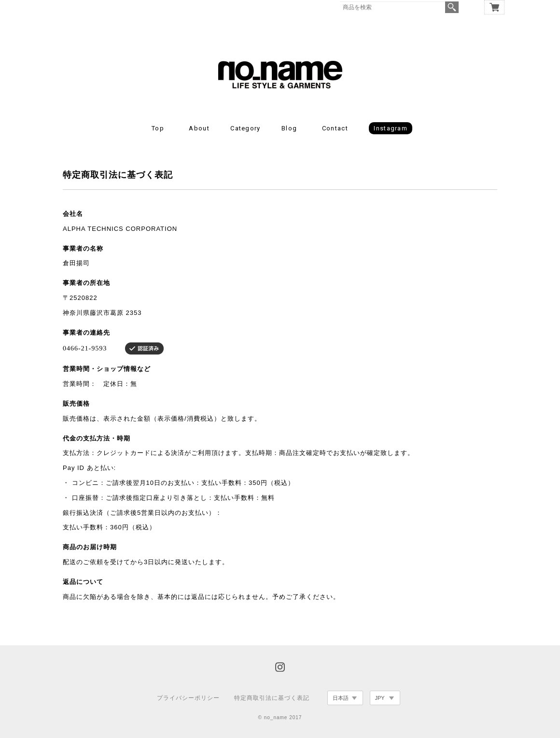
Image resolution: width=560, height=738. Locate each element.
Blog (289, 128)
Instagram (391, 128)
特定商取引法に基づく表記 (272, 698)
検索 (452, 7)
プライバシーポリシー (188, 698)
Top (158, 128)
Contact (335, 128)
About (199, 128)
